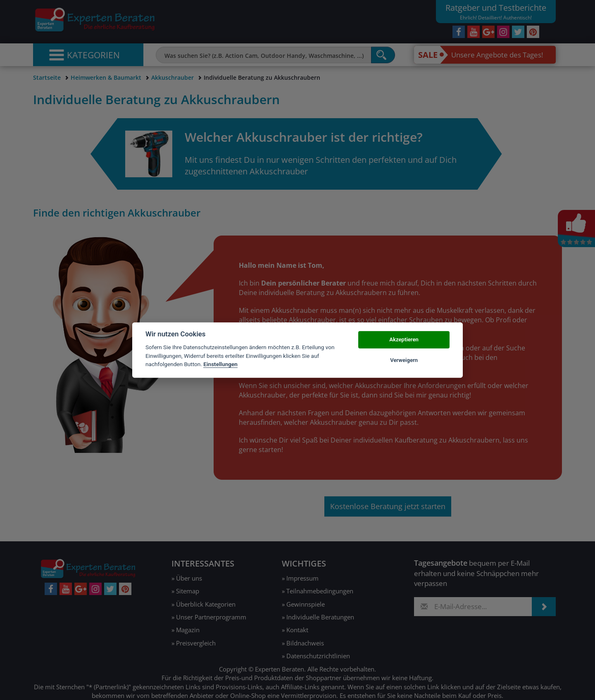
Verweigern (404, 360)
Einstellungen (220, 364)
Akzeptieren (404, 339)
